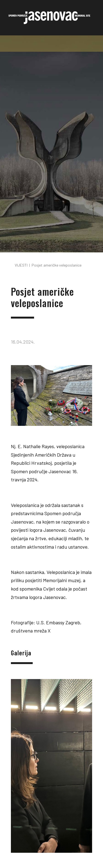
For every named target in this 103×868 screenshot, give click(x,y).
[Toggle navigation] (51, 44)
